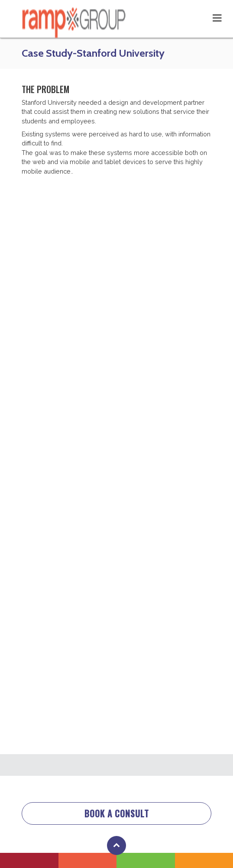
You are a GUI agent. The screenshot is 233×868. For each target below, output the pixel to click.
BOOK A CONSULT (117, 813)
